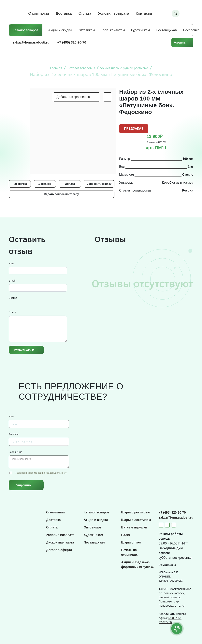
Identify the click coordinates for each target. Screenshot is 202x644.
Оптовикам (86, 30)
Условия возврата (114, 13)
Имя (11, 263)
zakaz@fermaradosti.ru (31, 42)
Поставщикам (167, 30)
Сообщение (15, 452)
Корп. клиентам (113, 30)
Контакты (144, 13)
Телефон (14, 434)
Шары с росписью (136, 512)
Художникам (140, 30)
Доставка (64, 13)
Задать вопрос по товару (61, 194)
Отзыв (12, 312)
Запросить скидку (99, 184)
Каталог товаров (26, 30)
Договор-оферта (59, 550)
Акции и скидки (60, 30)
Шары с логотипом (136, 520)
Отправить (23, 485)
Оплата (85, 13)
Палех (126, 535)
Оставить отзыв (24, 350)
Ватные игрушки (134, 527)
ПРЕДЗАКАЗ (134, 129)
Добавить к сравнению (73, 97)
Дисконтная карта (60, 542)
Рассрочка (191, 30)
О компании (39, 13)
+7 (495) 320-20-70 (72, 42)
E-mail (12, 281)
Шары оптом (131, 542)
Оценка (13, 298)
